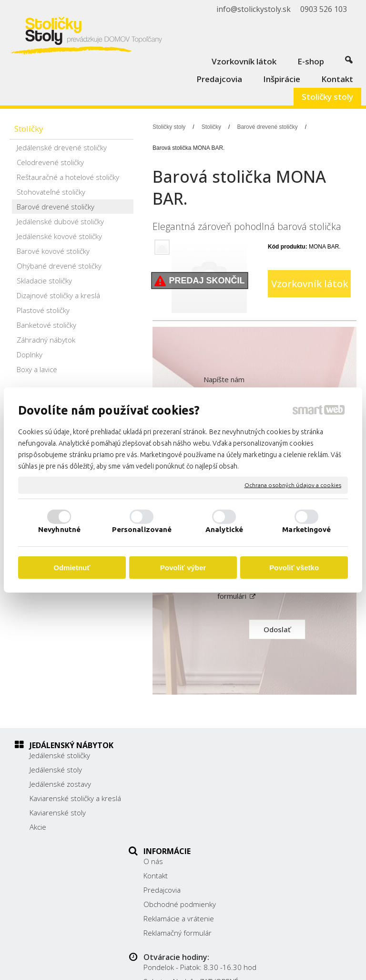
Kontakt (161, 770)
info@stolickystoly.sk (298, 818)
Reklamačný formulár (183, 827)
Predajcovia (167, 784)
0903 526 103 (288, 808)
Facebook (280, 832)
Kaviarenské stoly (58, 822)
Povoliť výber (183, 568)
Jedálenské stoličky (60, 755)
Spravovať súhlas (236, 967)
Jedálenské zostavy (60, 784)
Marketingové (306, 529)
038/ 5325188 (288, 797)
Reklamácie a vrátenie (184, 813)
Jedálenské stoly (56, 770)
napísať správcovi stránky (278, 959)
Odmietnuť (72, 568)
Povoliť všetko (294, 568)
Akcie (38, 836)
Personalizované (142, 529)
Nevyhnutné (59, 529)
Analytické (224, 529)
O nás (158, 755)
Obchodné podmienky (185, 798)
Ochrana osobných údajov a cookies (293, 485)
